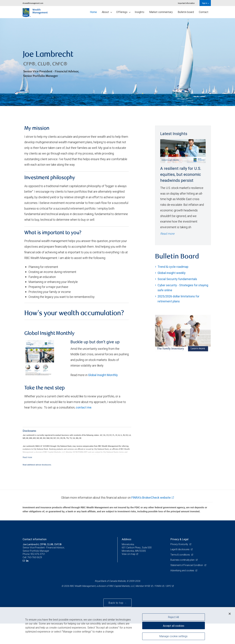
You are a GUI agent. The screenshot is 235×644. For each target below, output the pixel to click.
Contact (204, 12)
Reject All (173, 617)
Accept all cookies (174, 626)
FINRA (158, 586)
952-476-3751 (38, 554)
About (107, 12)
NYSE (147, 586)
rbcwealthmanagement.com (33, 3)
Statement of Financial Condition (187, 565)
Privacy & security (179, 544)
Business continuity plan (183, 560)
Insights (139, 12)
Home (93, 12)
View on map (129, 554)
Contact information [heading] (35, 539)
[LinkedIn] (28, 561)
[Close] (230, 614)
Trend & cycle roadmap (173, 267)
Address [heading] (126, 539)
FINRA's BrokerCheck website (151, 498)
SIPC (169, 586)
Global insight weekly (172, 273)
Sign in (205, 3)
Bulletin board (186, 12)
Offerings (123, 12)
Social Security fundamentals (177, 279)
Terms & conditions (180, 555)
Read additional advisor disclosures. (37, 465)
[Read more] (27, 457)
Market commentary (161, 12)
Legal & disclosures (180, 549)
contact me (84, 407)
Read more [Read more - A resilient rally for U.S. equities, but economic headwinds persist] (167, 234)
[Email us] (24, 561)
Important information (186, 3)
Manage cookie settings (173, 636)
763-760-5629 (35, 557)
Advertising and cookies (182, 570)
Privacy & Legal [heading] (179, 539)
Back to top (116, 603)
